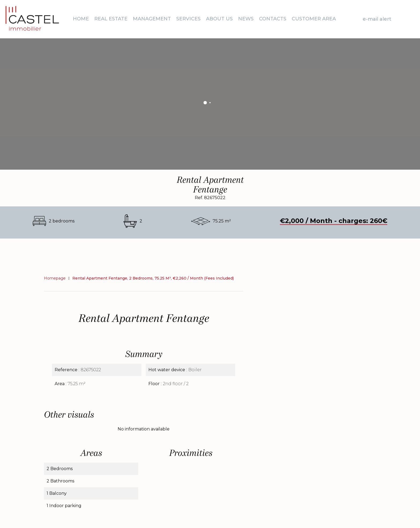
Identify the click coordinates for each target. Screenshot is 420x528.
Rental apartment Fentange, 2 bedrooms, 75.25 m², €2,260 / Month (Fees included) (153, 278)
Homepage (55, 278)
